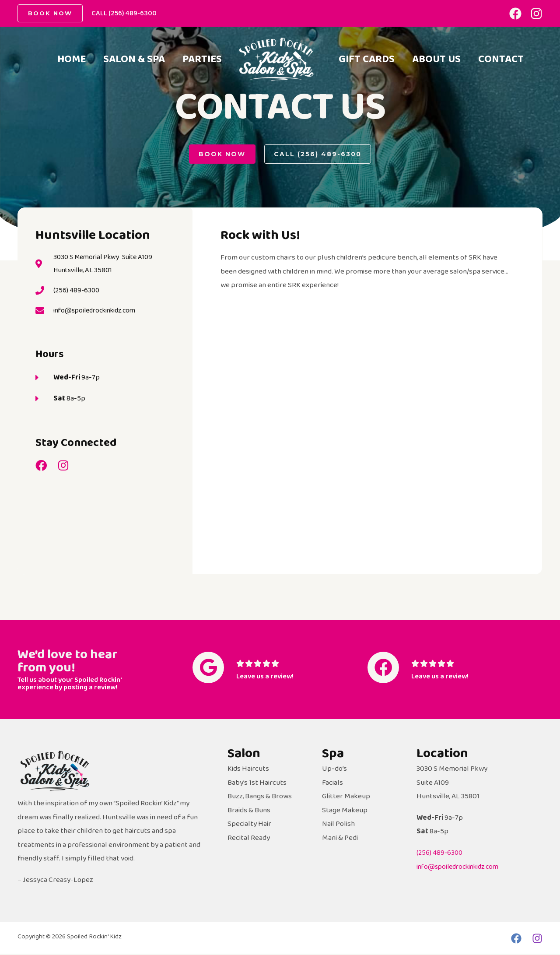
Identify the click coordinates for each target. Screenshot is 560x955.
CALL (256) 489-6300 (124, 13)
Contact (363, 76)
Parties (200, 61)
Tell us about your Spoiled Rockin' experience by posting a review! (72, 685)
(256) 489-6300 (440, 854)
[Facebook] (515, 14)
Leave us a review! (267, 679)
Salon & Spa (129, 61)
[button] (222, 154)
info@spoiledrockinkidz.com (461, 868)
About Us (442, 45)
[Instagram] (536, 14)
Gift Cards (368, 45)
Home (63, 61)
